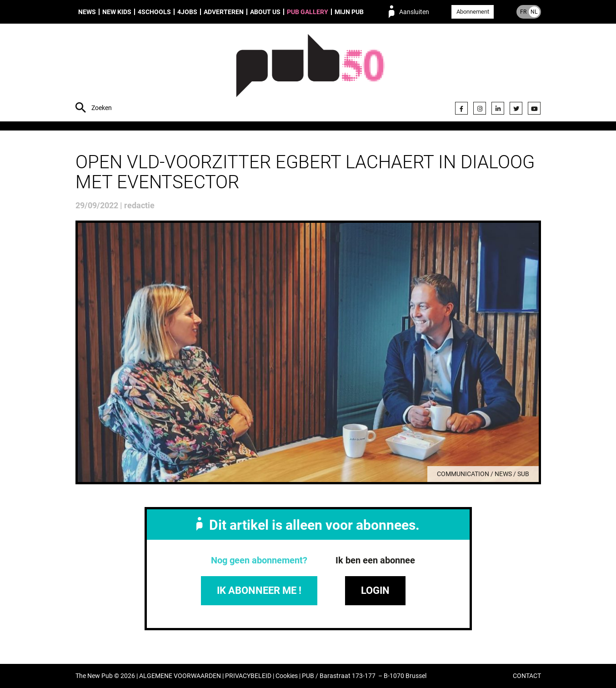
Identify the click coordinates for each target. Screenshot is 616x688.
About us (265, 12)
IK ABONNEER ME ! (259, 590)
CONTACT (527, 676)
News (87, 12)
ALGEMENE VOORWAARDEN (180, 676)
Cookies (287, 676)
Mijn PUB (349, 12)
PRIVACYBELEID (248, 676)
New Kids (117, 12)
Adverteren (224, 12)
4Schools (154, 12)
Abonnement (473, 12)
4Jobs (187, 12)
